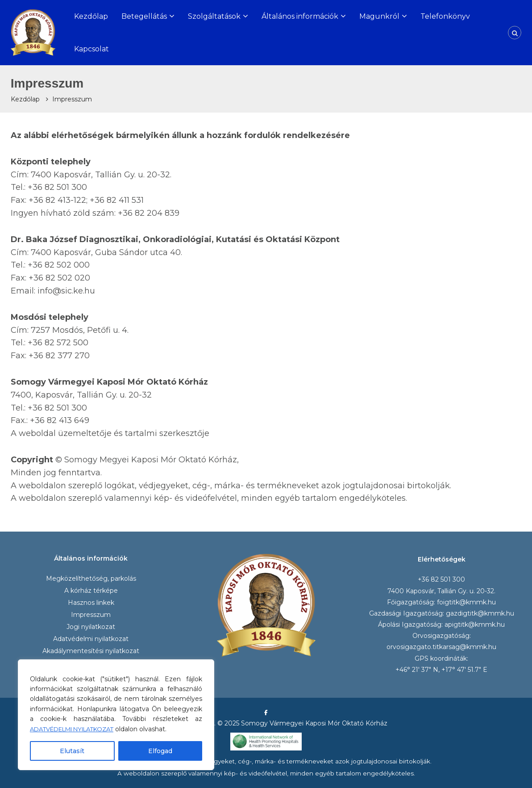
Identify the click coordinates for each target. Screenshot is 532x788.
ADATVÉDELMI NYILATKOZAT (78, 729)
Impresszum (91, 615)
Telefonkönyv (445, 16)
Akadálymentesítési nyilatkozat (91, 651)
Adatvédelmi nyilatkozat (91, 639)
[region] (116, 715)
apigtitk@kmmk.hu (475, 625)
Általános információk (300, 16)
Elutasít (72, 751)
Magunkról (379, 16)
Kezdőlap (91, 16)
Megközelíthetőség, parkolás (91, 578)
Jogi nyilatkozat (91, 627)
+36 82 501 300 (441, 579)
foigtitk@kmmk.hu (466, 602)
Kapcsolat (91, 49)
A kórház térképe (91, 591)
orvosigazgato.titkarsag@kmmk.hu (441, 647)
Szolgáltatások (214, 16)
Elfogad (160, 751)
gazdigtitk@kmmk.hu (480, 613)
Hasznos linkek (91, 603)
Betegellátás (144, 16)
